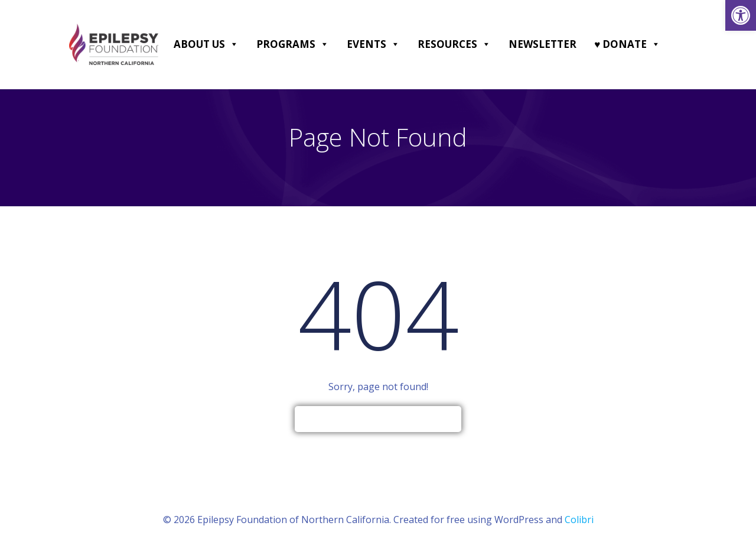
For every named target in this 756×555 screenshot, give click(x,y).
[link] (741, 15)
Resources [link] (454, 44)
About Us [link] (206, 44)
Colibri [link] (579, 520)
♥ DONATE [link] (627, 44)
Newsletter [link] (542, 44)
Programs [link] (293, 44)
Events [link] (373, 44)
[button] (234, 44)
